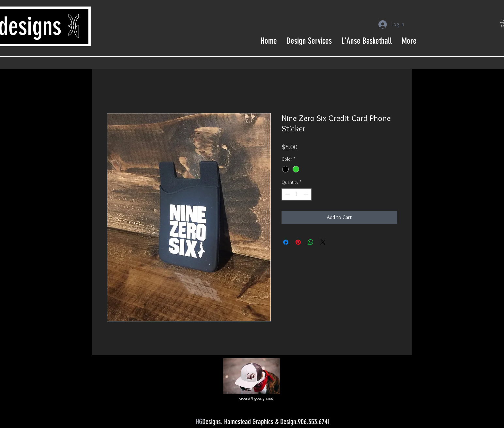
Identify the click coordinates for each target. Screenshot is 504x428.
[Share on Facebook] (286, 242)
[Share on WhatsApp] (311, 242)
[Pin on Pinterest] (298, 242)
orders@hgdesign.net (256, 398)
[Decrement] (287, 194)
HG (199, 422)
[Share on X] (323, 242)
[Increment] (306, 194)
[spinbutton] (297, 194)
